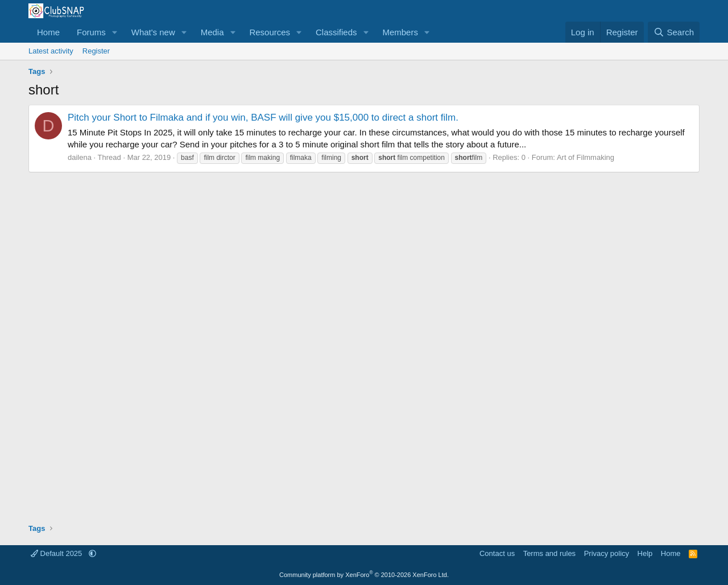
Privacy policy (607, 553)
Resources (270, 32)
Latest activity (51, 51)
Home (48, 32)
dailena (80, 157)
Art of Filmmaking (586, 157)
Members (400, 32)
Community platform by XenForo (364, 575)
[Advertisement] (364, 344)
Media (212, 32)
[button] (115, 32)
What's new (153, 32)
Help (645, 553)
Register (96, 51)
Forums (91, 32)
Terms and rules (549, 553)
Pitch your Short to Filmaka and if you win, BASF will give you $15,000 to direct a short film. (263, 118)
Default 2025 (57, 553)
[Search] (674, 32)
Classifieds (336, 32)
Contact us (497, 553)
